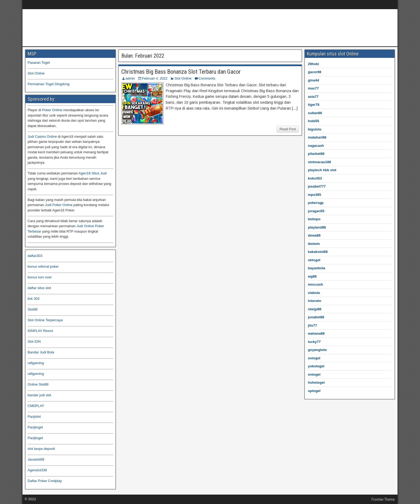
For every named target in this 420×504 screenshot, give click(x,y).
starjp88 (315, 309)
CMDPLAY (36, 406)
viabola (314, 293)
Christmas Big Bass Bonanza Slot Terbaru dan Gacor (181, 72)
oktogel (314, 260)
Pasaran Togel (39, 63)
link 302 (34, 299)
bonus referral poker (43, 266)
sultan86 (315, 113)
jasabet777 (317, 186)
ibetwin (314, 244)
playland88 (317, 227)
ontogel (314, 374)
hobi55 (314, 121)
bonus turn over (40, 277)
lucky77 (314, 342)
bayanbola (317, 268)
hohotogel (316, 382)
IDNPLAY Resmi (40, 331)
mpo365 (315, 195)
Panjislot (34, 417)
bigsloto (315, 129)
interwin (315, 301)
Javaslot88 (36, 459)
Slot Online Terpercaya (45, 320)
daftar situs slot (39, 288)
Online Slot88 (38, 384)
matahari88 (317, 137)
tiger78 (314, 105)
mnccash (316, 284)
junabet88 (316, 317)
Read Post (288, 129)
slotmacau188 (320, 162)
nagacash (316, 146)
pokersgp (316, 203)
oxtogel (314, 358)
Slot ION (34, 341)
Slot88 (33, 309)
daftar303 (35, 256)
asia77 (313, 97)
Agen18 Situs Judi (93, 173)
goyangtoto (318, 350)
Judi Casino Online (42, 137)
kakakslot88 (318, 252)
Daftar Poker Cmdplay (45, 481)
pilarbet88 (316, 154)
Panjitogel (35, 427)
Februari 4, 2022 (155, 78)
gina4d (314, 80)
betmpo (314, 219)
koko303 (315, 178)
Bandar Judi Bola (41, 352)
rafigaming (36, 363)
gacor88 (315, 72)
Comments (207, 78)
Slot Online (183, 78)
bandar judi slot (39, 395)
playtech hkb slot (322, 170)
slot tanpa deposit (41, 449)
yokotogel (316, 366)
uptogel (314, 391)
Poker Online (52, 110)
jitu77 (313, 325)
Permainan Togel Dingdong (49, 84)
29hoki (314, 64)
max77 (313, 88)
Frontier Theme (383, 499)
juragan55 (316, 211)
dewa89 (314, 235)
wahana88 (316, 333)
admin (130, 78)
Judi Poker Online (59, 205)
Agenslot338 (37, 470)
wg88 (312, 276)
